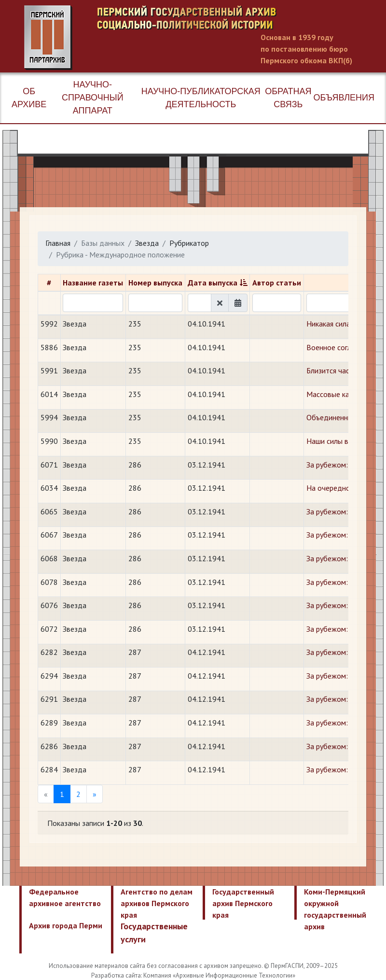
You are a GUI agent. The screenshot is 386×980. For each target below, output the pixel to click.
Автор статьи (277, 283)
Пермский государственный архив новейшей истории (205, 38)
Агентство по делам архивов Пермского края (157, 903)
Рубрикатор (189, 243)
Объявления (344, 98)
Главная (58, 243)
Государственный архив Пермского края (243, 903)
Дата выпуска (213, 283)
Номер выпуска (155, 283)
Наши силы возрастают (345, 441)
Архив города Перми (66, 925)
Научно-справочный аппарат (93, 98)
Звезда (147, 243)
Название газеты (93, 283)
